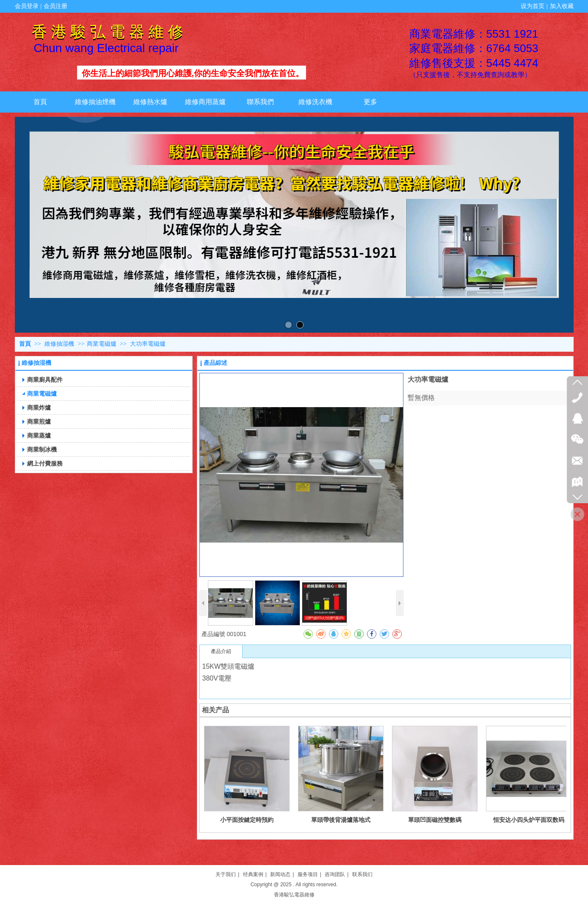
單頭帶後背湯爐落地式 (341, 820)
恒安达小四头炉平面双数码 (529, 820)
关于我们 (226, 874)
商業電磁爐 (102, 344)
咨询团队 (335, 874)
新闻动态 (280, 874)
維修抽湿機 (60, 344)
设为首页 (533, 6)
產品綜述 (215, 363)
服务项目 (308, 874)
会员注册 (55, 6)
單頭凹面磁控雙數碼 (435, 820)
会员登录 (27, 6)
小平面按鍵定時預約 (247, 820)
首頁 (25, 344)
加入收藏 (562, 6)
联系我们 (362, 874)
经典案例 (253, 874)
